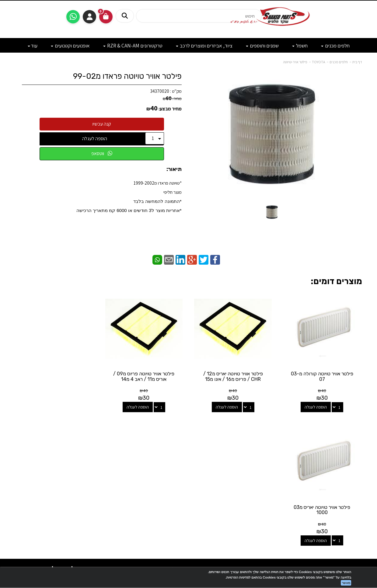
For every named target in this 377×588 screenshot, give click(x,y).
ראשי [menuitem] (358, 458)
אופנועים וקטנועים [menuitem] (70, 46)
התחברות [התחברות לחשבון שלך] (89, 17)
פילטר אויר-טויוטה (295, 62)
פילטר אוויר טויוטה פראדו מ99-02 (127, 76)
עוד (33, 46)
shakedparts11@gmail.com (72, 473)
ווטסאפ (102, 153)
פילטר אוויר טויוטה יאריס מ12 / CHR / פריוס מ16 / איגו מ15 (233, 376)
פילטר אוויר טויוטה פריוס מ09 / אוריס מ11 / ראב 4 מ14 (144, 376)
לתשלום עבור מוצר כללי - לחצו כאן (84, 489)
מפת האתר (347, 438)
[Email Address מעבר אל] (181, 459)
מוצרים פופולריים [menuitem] (348, 445)
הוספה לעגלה (95, 139)
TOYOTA (318, 62)
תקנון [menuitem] (358, 484)
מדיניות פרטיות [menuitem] (350, 491)
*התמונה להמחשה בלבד (157, 201)
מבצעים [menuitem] (355, 478)
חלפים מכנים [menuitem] (335, 46)
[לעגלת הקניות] (106, 17)
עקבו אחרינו (189, 435)
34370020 (160, 91)
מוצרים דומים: (336, 281)
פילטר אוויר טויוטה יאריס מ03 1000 (55, 376)
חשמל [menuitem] (300, 46)
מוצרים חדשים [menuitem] (350, 452)
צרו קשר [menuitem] (355, 465)
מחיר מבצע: (170, 109)
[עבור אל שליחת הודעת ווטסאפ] (73, 17)
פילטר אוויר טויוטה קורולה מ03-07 (322, 376)
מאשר (346, 583)
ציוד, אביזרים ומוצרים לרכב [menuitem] (204, 46)
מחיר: (172, 99)
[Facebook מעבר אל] (201, 459)
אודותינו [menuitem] (356, 471)
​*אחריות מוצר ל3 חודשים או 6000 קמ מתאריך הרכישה (129, 210)
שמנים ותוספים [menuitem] (262, 46)
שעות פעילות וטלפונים (70, 435)
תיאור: (174, 169)
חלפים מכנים (339, 62)
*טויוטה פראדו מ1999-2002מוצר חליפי (129, 197)
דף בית (357, 62)
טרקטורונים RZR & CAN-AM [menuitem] (133, 46)
